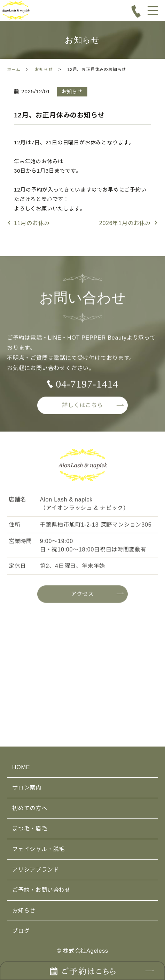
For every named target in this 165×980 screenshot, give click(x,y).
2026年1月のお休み (125, 223)
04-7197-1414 (87, 387)
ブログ (21, 931)
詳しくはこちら (82, 408)
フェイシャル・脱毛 (38, 849)
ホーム (14, 70)
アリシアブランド (36, 870)
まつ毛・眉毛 (30, 828)
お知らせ (44, 70)
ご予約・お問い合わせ (41, 890)
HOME (21, 767)
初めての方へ (30, 808)
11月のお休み (32, 223)
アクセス (82, 596)
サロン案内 (27, 788)
